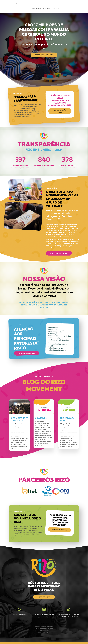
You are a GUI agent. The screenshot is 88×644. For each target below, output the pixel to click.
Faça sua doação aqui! (60, 111)
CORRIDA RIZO (56, 9)
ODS (33, 4)
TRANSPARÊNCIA (41, 4)
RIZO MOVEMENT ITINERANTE (19, 419)
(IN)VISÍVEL (41, 418)
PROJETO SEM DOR (67, 419)
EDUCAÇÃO (66, 4)
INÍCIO (17, 4)
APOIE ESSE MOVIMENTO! (59, 253)
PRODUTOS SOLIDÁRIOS (35, 9)
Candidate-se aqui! (60, 529)
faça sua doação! (44, 597)
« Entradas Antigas (13, 455)
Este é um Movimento (44, 55)
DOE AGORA (46, 9)
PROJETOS (50, 4)
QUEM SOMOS (24, 4)
